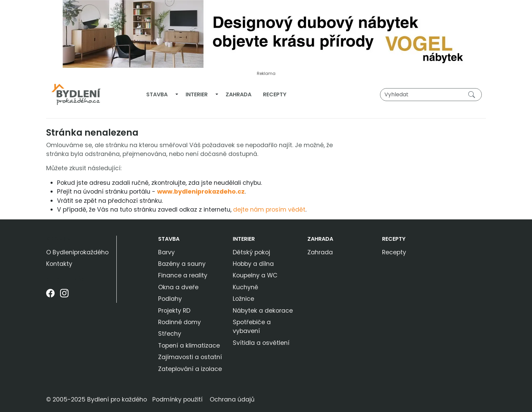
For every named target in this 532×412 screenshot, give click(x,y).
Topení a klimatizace (189, 346)
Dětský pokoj (251, 252)
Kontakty (59, 264)
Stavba (157, 94)
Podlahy (170, 299)
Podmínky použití (177, 399)
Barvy (166, 252)
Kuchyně (245, 287)
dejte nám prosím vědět (269, 210)
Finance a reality (183, 275)
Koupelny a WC (255, 275)
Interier (197, 94)
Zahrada (239, 94)
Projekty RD (174, 311)
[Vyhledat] (431, 95)
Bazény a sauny (182, 264)
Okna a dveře (178, 287)
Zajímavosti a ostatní (190, 357)
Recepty (275, 94)
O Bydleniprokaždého (77, 252)
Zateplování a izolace (190, 369)
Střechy (170, 334)
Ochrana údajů (232, 399)
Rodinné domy (179, 322)
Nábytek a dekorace (263, 311)
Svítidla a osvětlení (261, 343)
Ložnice (243, 299)
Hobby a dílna (253, 264)
